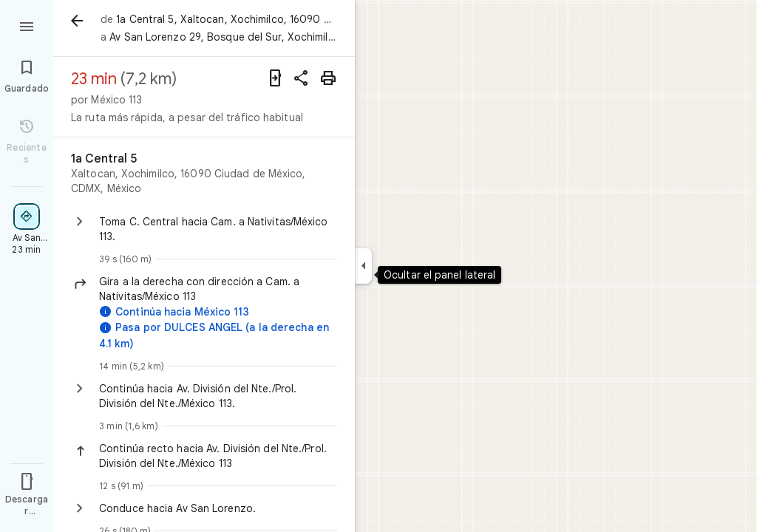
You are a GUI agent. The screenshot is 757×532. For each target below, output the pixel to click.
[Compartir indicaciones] (302, 78)
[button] (218, 289)
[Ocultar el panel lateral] (363, 266)
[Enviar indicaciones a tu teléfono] (275, 78)
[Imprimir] (328, 78)
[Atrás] (77, 21)
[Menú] (27, 25)
